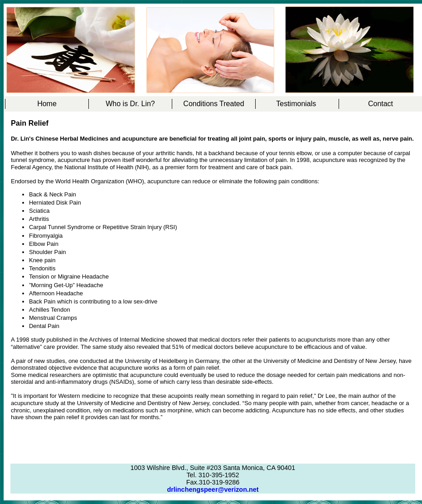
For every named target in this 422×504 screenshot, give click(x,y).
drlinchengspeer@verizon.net (213, 489)
